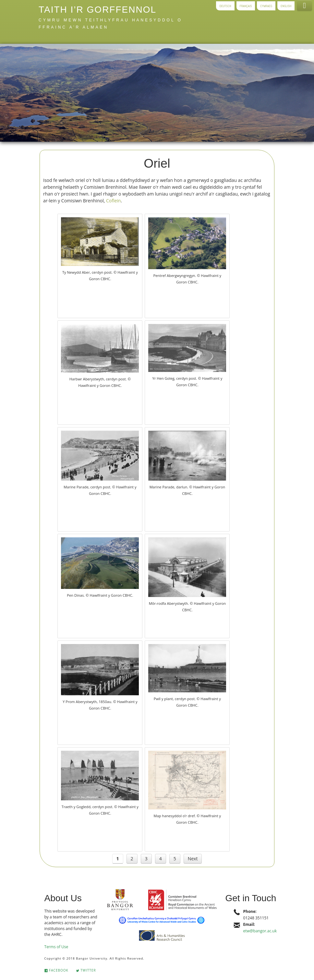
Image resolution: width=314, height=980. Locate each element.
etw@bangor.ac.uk (260, 931)
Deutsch (225, 6)
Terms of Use (56, 947)
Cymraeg (266, 6)
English (286, 6)
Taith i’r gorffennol (97, 10)
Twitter (86, 970)
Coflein (113, 201)
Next (193, 859)
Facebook (56, 970)
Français (246, 6)
